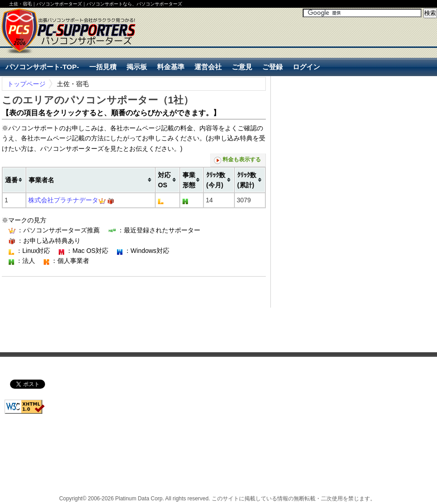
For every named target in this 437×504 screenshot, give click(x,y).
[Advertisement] (145, 291)
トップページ (26, 84)
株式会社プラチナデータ (63, 200)
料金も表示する (237, 160)
